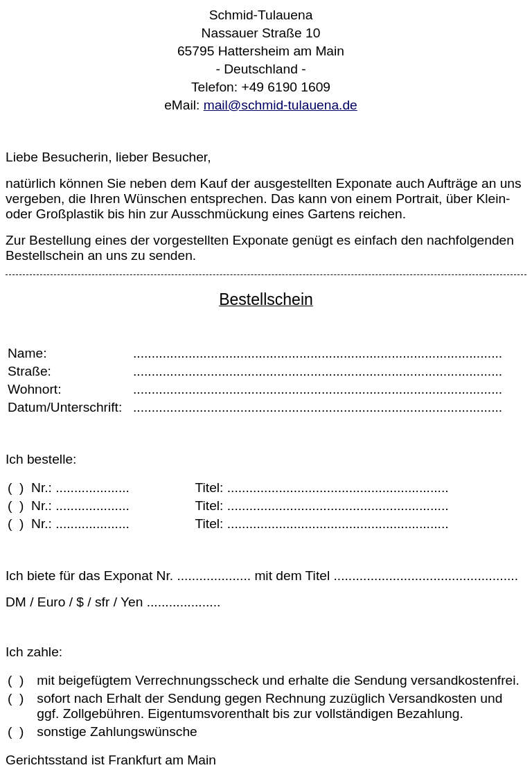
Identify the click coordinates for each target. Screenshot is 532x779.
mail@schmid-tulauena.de (281, 105)
